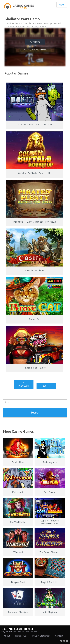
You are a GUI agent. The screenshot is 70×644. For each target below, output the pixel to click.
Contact (59, 636)
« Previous (24, 384)
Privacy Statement (41, 636)
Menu (62, 5)
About (7, 636)
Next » (46, 386)
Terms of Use (21, 636)
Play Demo (35, 42)
